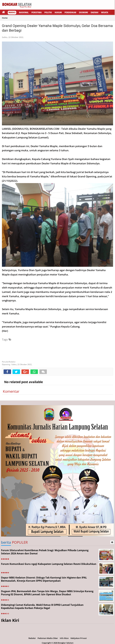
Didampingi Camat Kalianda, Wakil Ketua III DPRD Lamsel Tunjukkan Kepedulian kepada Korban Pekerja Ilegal (42, 606)
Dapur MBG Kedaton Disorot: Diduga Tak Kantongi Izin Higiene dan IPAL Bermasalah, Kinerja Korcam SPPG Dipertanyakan (44, 579)
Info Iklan (64, 638)
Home (5, 18)
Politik (48, 13)
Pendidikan (70, 13)
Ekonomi (84, 13)
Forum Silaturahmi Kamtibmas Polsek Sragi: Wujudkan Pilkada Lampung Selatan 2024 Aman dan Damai (45, 552)
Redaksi (32, 638)
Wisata (105, 13)
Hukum (58, 13)
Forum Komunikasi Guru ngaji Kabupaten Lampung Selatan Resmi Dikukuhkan (49, 564)
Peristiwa (37, 13)
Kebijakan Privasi (79, 638)
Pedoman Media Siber (48, 638)
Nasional (24, 13)
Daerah (94, 13)
